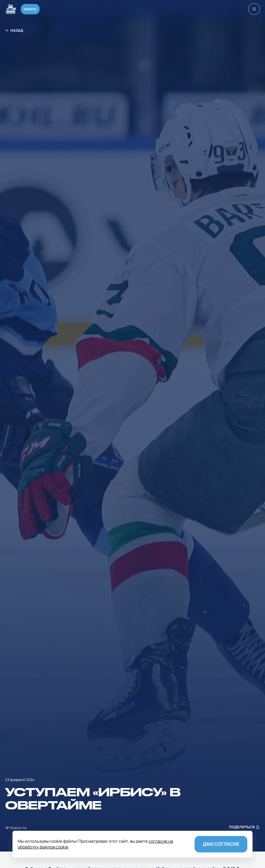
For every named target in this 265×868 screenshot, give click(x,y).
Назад (14, 31)
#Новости (16, 828)
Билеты (30, 9)
